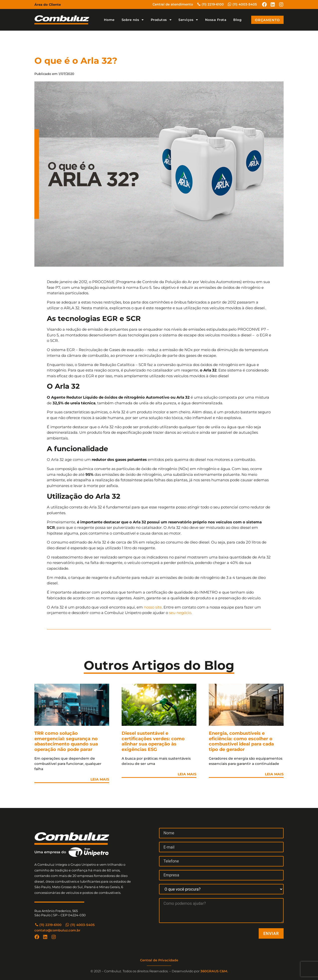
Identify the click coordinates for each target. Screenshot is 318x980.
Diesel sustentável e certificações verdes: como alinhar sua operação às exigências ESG (153, 741)
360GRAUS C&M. (214, 971)
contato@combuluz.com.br (57, 930)
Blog (237, 20)
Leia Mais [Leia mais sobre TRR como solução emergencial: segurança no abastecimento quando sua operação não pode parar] (100, 779)
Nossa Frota (216, 20)
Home (109, 20)
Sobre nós (133, 20)
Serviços (188, 20)
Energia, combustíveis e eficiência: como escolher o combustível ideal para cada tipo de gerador (241, 741)
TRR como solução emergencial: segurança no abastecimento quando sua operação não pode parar (66, 741)
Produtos (161, 20)
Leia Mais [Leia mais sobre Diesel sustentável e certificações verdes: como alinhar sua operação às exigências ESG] (187, 774)
